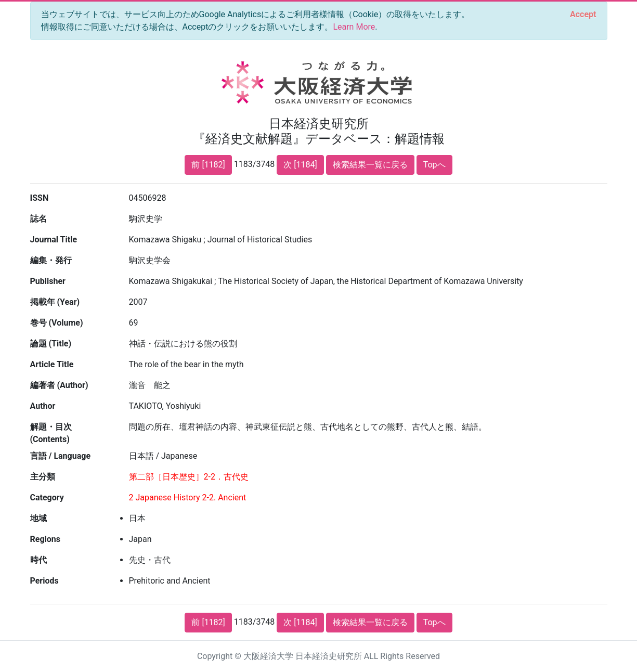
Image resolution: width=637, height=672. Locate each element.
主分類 (43, 477)
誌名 (38, 219)
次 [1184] (300, 165)
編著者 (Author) (59, 385)
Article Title (52, 364)
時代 (38, 560)
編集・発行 (51, 260)
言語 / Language (61, 456)
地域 (38, 518)
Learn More (354, 27)
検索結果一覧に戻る (370, 165)
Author (43, 406)
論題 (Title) (51, 344)
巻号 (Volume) (57, 323)
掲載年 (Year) (55, 302)
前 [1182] (208, 165)
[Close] (583, 15)
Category (47, 497)
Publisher (48, 281)
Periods (44, 581)
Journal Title (54, 240)
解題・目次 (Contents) (51, 433)
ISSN (40, 198)
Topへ (434, 165)
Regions (45, 539)
